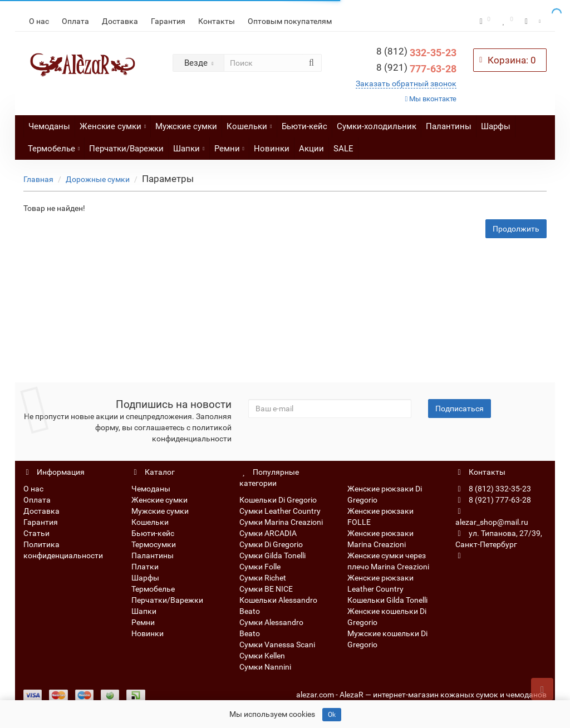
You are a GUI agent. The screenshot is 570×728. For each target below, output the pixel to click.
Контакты (217, 21)
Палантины (449, 126)
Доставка (120, 21)
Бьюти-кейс (304, 126)
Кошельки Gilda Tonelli (387, 600)
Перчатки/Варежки (126, 149)
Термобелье (54, 146)
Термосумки (154, 544)
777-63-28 (416, 69)
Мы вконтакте (431, 99)
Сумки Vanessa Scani (277, 645)
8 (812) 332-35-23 (493, 489)
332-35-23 (416, 53)
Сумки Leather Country (280, 511)
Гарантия (168, 21)
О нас (39, 21)
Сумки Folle (260, 567)
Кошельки (249, 123)
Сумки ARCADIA (268, 533)
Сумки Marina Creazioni (281, 522)
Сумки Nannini (265, 667)
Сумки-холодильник (377, 126)
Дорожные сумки (98, 179)
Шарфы (496, 126)
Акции (311, 149)
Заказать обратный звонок (406, 83)
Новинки (272, 149)
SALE (343, 149)
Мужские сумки (186, 126)
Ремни (229, 146)
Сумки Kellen (262, 656)
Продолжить (516, 229)
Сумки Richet (263, 578)
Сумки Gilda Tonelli (272, 555)
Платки (145, 567)
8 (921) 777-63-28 (493, 500)
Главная (38, 179)
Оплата (75, 21)
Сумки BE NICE (266, 589)
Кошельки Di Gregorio (278, 500)
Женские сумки (113, 123)
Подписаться (460, 409)
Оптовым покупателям (290, 21)
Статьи (36, 533)
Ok (332, 715)
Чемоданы (49, 126)
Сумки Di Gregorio (271, 544)
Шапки (189, 146)
